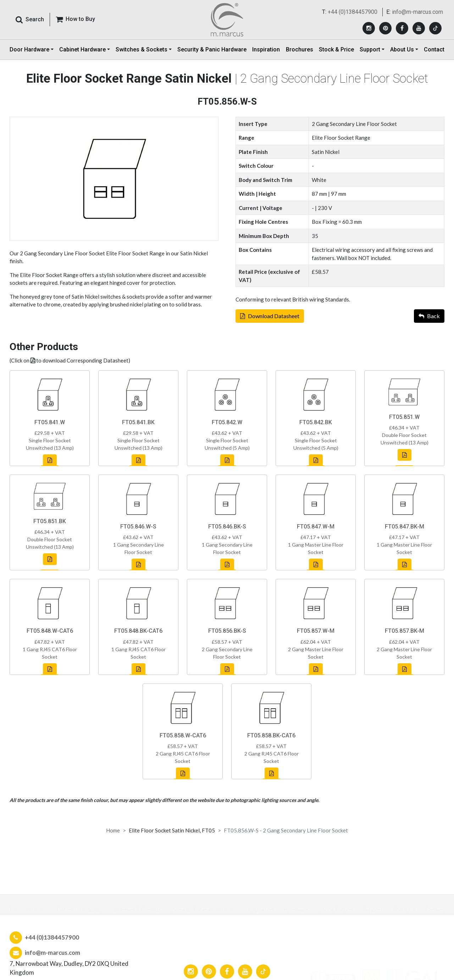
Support (373, 910)
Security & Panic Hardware (212, 51)
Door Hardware (28, 910)
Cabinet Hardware (79, 910)
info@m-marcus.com (417, 13)
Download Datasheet (270, 320)
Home (113, 830)
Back (429, 320)
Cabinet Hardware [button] (82, 51)
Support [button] (370, 51)
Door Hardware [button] (29, 51)
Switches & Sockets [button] (142, 51)
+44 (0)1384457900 (353, 13)
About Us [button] (402, 51)
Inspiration (266, 51)
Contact (434, 51)
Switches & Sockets (136, 910)
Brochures (300, 51)
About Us (404, 910)
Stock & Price (336, 51)
